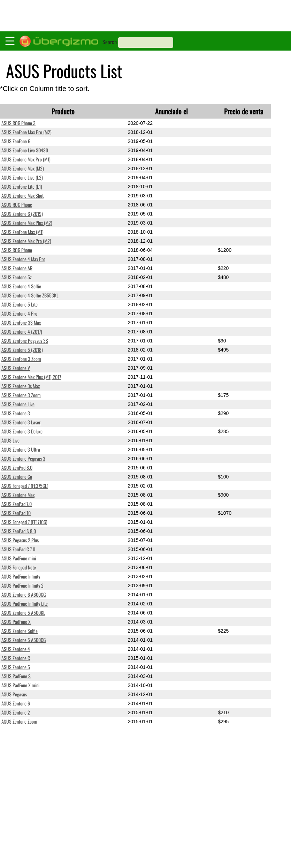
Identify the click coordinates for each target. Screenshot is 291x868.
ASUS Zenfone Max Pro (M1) (26, 159)
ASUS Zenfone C (16, 658)
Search (110, 42)
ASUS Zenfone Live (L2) (22, 177)
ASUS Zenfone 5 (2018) (22, 350)
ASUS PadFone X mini (20, 685)
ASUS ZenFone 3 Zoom (21, 359)
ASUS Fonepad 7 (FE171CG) (24, 522)
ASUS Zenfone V (16, 368)
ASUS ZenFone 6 (16, 141)
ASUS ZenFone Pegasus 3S (25, 341)
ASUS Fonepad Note (19, 567)
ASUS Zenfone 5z (17, 277)
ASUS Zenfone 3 (16, 413)
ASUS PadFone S (16, 676)
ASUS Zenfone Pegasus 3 (23, 458)
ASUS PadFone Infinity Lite (25, 603)
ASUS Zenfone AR (17, 268)
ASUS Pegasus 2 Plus (20, 540)
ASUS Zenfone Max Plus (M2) (27, 223)
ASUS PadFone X (16, 622)
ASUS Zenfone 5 (16, 667)
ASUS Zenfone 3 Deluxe (22, 431)
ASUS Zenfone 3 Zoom (21, 395)
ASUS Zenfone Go (17, 477)
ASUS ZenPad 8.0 (17, 467)
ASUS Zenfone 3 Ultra (21, 449)
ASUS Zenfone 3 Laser (21, 422)
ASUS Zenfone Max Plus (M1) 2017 (31, 377)
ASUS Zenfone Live (18, 404)
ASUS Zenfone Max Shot (22, 195)
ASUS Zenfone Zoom (19, 721)
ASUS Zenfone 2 (16, 712)
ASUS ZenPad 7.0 (17, 504)
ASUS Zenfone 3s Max (21, 386)
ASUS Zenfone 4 (16, 649)
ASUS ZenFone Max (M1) (22, 232)
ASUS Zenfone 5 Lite (20, 304)
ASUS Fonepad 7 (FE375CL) (25, 486)
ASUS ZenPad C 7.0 (18, 549)
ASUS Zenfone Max (18, 495)
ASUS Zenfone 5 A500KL (23, 613)
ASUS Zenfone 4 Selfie (21, 286)
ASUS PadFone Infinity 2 (22, 585)
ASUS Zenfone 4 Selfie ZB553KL (30, 295)
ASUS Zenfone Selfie (20, 631)
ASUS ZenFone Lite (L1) (22, 186)
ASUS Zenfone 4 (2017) (22, 331)
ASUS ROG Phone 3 (18, 123)
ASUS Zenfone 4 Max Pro (23, 259)
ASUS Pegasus (14, 694)
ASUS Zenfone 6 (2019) (22, 214)
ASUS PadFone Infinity (21, 576)
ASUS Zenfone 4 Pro (19, 313)
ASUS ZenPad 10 (16, 513)
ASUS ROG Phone (17, 205)
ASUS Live (10, 440)
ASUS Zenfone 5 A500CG (24, 640)
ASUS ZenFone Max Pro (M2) (26, 132)
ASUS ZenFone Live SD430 (25, 150)
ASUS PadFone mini (19, 558)
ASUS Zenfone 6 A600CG (24, 594)
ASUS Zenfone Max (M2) (23, 168)
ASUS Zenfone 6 (16, 703)
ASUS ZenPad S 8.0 (19, 531)
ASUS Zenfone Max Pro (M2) (26, 241)
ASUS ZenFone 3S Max (21, 322)
